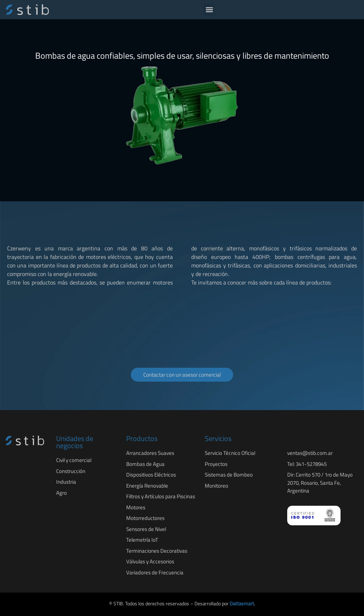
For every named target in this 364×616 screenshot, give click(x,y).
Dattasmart (242, 603)
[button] (209, 10)
